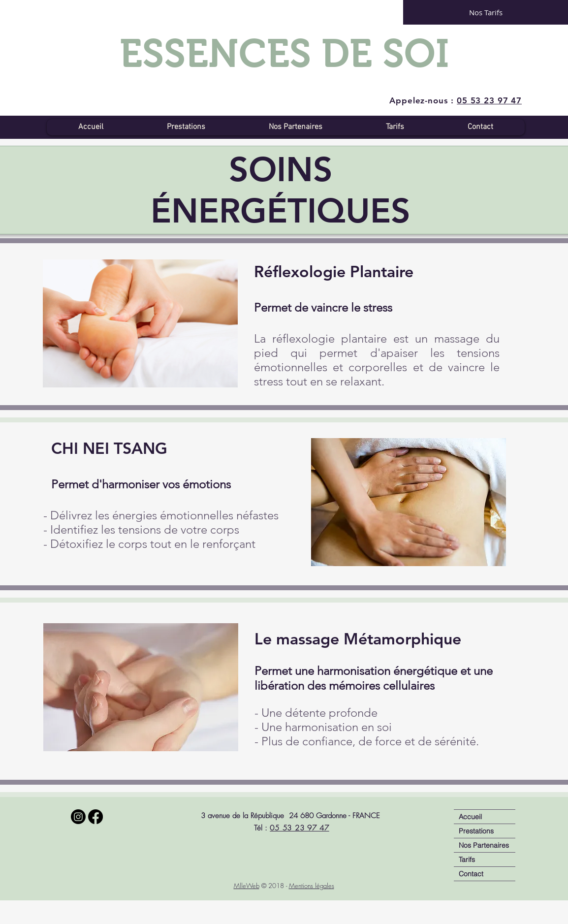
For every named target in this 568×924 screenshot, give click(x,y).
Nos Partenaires (484, 845)
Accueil (470, 817)
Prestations (476, 831)
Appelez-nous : (456, 100)
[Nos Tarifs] (486, 12)
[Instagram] (78, 817)
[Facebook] (95, 817)
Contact (471, 874)
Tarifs (467, 860)
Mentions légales (312, 886)
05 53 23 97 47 (300, 828)
